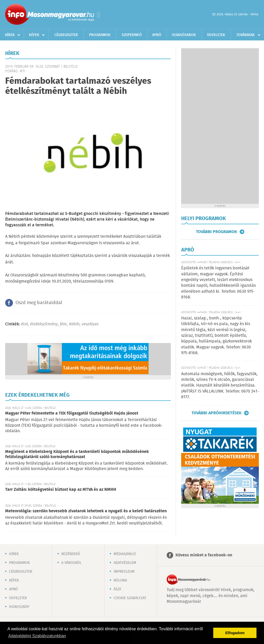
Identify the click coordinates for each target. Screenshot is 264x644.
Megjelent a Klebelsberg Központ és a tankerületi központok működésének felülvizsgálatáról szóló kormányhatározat (77, 454)
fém (63, 324)
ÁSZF (118, 589)
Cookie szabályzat (130, 598)
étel (24, 324)
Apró (157, 35)
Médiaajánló (125, 554)
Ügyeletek (216, 35)
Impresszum (124, 572)
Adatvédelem (125, 563)
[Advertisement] (220, 126)
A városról (71, 563)
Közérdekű (71, 554)
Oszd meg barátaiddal (39, 303)
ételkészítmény (44, 324)
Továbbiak (245, 35)
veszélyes (90, 324)
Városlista (98, 15)
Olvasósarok (184, 35)
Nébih (74, 324)
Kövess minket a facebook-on (204, 555)
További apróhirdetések (217, 413)
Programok (100, 35)
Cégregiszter (66, 35)
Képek (34, 35)
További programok (217, 232)
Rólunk (120, 580)
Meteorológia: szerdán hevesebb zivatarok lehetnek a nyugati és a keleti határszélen (86, 511)
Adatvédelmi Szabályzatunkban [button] (37, 636)
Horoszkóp (19, 607)
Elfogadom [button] (235, 633)
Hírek (10, 35)
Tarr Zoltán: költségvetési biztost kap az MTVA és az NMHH (61, 490)
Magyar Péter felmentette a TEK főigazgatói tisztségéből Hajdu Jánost (72, 413)
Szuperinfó (132, 35)
